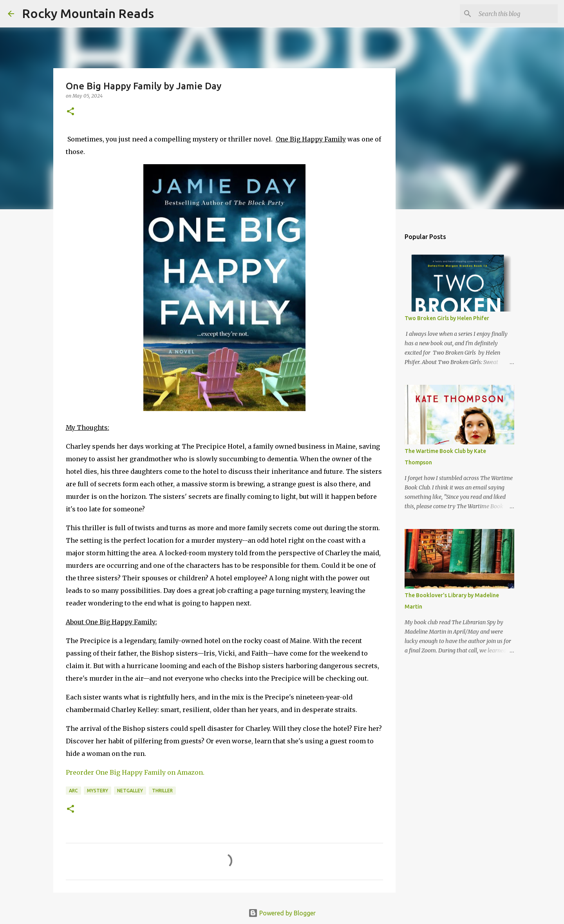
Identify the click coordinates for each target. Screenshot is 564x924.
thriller (162, 791)
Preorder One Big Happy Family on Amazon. (135, 772)
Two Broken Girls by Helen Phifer (447, 318)
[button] (70, 112)
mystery (98, 791)
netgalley (130, 791)
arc (73, 791)
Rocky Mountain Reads (88, 13)
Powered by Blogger (282, 913)
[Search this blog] (517, 14)
